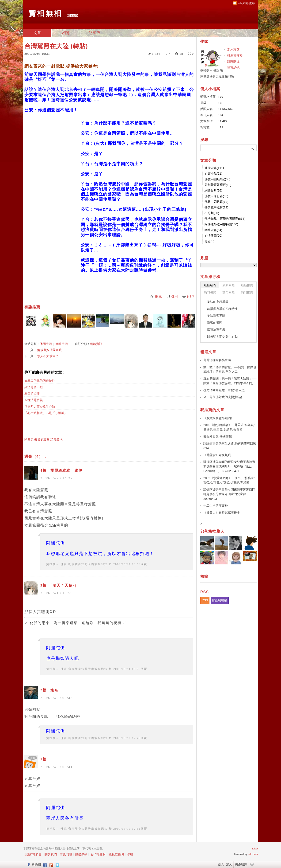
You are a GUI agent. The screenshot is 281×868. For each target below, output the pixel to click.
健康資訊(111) (214, 168)
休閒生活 (46, 344)
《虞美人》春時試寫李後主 (222, 513)
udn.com (253, 854)
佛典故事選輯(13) (216, 207)
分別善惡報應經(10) (218, 185)
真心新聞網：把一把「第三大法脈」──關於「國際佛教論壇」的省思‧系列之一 (230, 381)
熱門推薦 (247, 292)
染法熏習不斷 (34, 387)
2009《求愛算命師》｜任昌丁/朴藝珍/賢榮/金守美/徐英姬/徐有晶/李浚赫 (229, 480)
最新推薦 (247, 285)
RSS (205, 600)
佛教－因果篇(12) (216, 202)
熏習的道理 (32, 394)
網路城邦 (241, 864)
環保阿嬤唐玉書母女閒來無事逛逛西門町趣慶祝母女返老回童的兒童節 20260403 (229, 494)
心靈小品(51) (213, 174)
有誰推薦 (32, 307)
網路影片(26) (213, 190)
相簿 (66, 33)
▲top (255, 848)
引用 (174, 297)
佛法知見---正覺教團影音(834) (225, 219)
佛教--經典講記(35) (217, 179)
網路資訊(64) (213, 230)
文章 (37, 33)
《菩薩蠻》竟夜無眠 (217, 455)
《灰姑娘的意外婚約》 (219, 418)
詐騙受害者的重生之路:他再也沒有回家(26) (230, 446)
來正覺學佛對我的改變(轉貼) (223, 397)
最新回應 (228, 285)
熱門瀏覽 (210, 292)
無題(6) (209, 241)
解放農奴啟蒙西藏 (49, 350)
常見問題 (66, 854)
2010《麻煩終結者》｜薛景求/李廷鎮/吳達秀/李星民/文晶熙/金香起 (229, 427)
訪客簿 (95, 33)
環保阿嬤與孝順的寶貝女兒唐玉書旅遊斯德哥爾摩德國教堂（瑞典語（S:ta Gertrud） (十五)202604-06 (229, 466)
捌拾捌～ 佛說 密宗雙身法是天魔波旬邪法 (77, 564)
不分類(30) (212, 213)
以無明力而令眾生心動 (40, 407)
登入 (221, 864)
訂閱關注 (233, 61)
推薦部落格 (235, 55)
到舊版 (72, 15)
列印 (190, 297)
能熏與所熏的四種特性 (40, 381)
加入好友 (233, 49)
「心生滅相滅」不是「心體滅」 (46, 413)
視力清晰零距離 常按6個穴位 (224, 390)
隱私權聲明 (116, 854)
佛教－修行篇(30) (216, 196)
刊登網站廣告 (32, 854)
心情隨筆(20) (213, 236)
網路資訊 (96, 344)
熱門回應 (228, 292)
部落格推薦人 (212, 531)
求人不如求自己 (48, 356)
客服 (130, 854)
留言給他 (233, 68)
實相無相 (45, 13)
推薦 (158, 297)
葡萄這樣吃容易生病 (217, 360)
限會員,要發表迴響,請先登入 (44, 439)
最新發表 (210, 285)
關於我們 (51, 854)
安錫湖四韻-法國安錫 (218, 436)
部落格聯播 (220, 600)
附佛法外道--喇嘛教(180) (221, 224)
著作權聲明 (98, 854)
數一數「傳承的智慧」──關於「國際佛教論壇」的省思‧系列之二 (230, 369)
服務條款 (81, 854)
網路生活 (62, 344)
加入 (229, 864)
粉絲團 (36, 864)
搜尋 (253, 148)
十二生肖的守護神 (216, 506)
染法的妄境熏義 (218, 302)
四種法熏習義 (34, 400)
